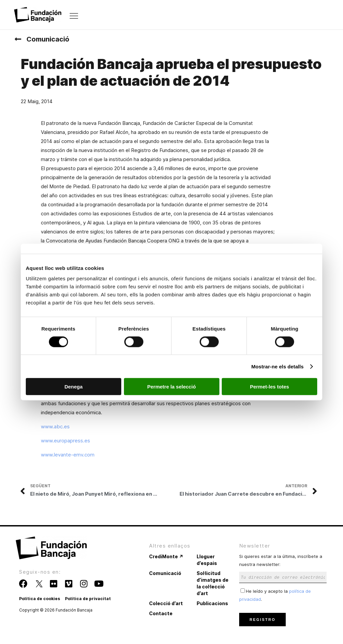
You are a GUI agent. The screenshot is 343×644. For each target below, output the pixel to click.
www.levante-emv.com (68, 455)
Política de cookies (40, 599)
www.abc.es (55, 426)
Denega (73, 387)
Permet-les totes (269, 387)
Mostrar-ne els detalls (277, 366)
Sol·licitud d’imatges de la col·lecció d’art (213, 583)
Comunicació (48, 39)
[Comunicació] (18, 39)
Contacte (161, 613)
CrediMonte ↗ (166, 556)
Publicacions (212, 603)
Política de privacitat (88, 599)
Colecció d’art (166, 603)
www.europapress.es (65, 441)
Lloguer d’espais (207, 560)
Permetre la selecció (171, 387)
